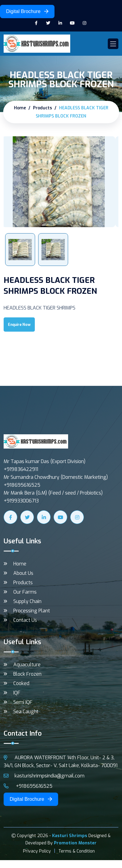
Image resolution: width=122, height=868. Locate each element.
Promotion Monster (75, 843)
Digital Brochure (27, 11)
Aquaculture (27, 665)
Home (20, 108)
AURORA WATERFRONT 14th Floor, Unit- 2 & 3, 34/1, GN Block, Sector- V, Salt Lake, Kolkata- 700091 (61, 762)
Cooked (21, 683)
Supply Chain (27, 601)
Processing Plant (32, 611)
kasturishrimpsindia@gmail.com (44, 776)
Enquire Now (19, 325)
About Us (23, 573)
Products (43, 108)
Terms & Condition (77, 851)
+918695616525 (28, 786)
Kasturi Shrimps (70, 836)
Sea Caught (26, 712)
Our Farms (25, 592)
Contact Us (25, 620)
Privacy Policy (37, 851)
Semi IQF (23, 702)
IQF (17, 693)
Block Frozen (27, 674)
